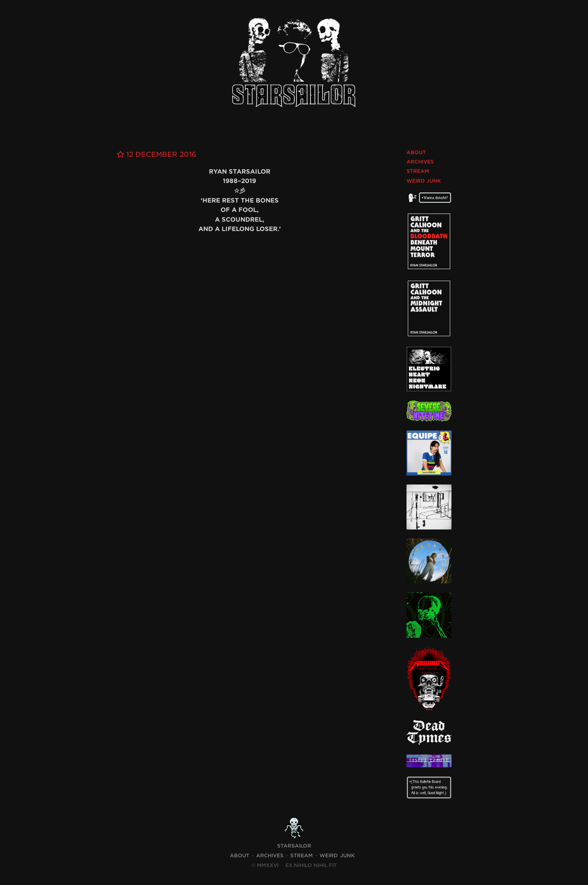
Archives (420, 162)
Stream (418, 171)
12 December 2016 (156, 154)
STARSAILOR (294, 846)
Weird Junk (424, 181)
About (416, 152)
